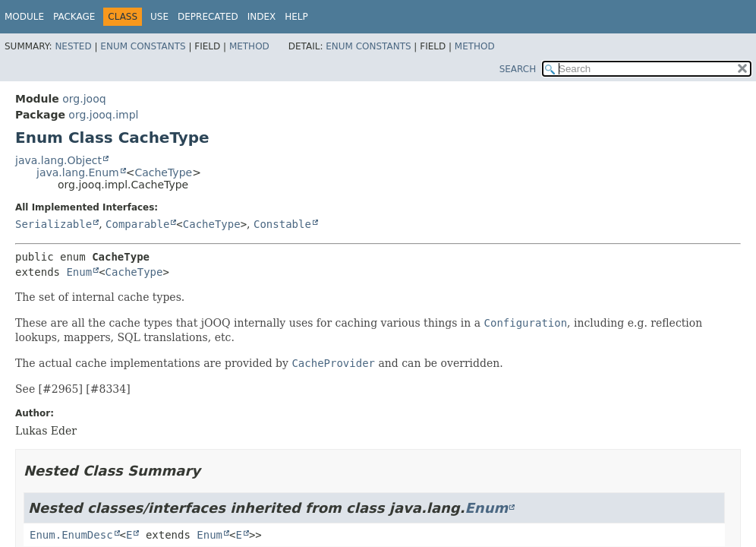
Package (74, 17)
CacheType (163, 172)
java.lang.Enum (78, 172)
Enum (79, 272)
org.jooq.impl (103, 115)
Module (24, 17)
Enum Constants (143, 46)
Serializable (54, 224)
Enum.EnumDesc (71, 535)
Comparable (137, 224)
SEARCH (518, 69)
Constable (282, 224)
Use (159, 17)
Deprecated (208, 17)
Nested (73, 46)
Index (262, 17)
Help (296, 17)
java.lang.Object (58, 160)
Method (249, 46)
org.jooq (84, 99)
